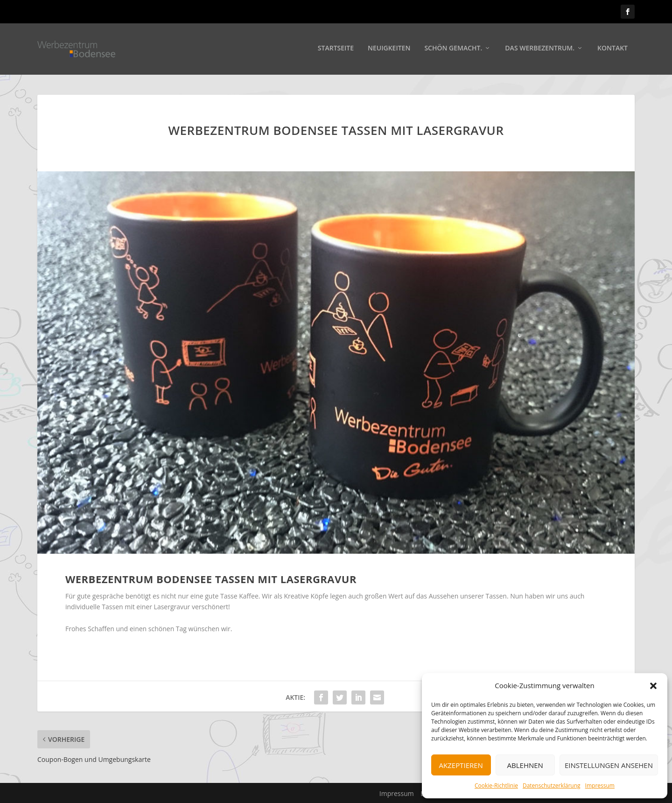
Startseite (336, 50)
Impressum (600, 785)
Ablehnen (525, 765)
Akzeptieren (461, 765)
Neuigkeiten (389, 50)
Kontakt (612, 50)
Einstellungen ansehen (609, 765)
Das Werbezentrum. (540, 50)
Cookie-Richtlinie (496, 785)
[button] (653, 686)
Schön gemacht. (453, 50)
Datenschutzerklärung (552, 785)
